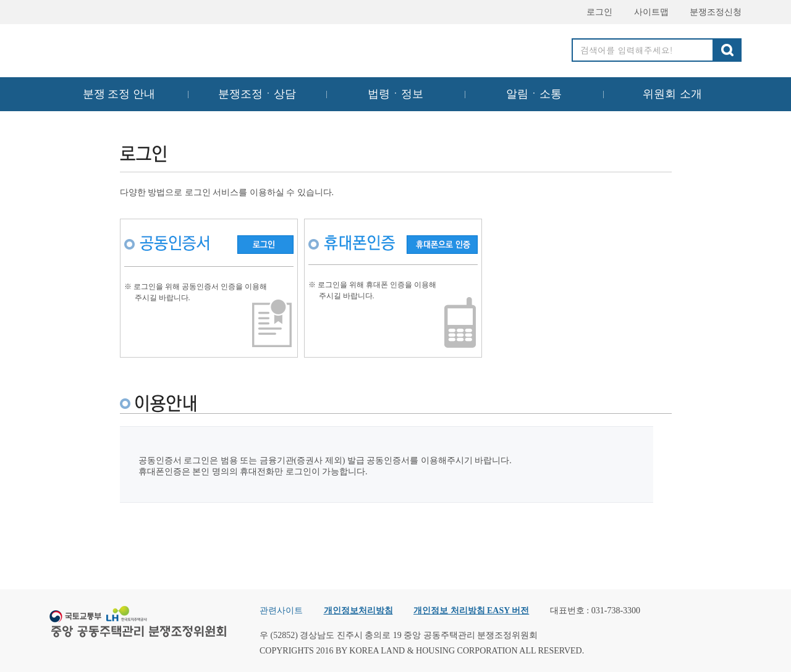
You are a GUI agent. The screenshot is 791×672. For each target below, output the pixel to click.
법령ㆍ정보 (395, 94)
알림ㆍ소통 (534, 94)
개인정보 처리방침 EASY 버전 (471, 611)
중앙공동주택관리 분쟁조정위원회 (139, 48)
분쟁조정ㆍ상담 (257, 94)
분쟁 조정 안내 (119, 94)
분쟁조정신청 (710, 12)
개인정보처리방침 (358, 611)
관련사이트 (281, 611)
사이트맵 (646, 12)
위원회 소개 (673, 94)
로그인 (594, 12)
